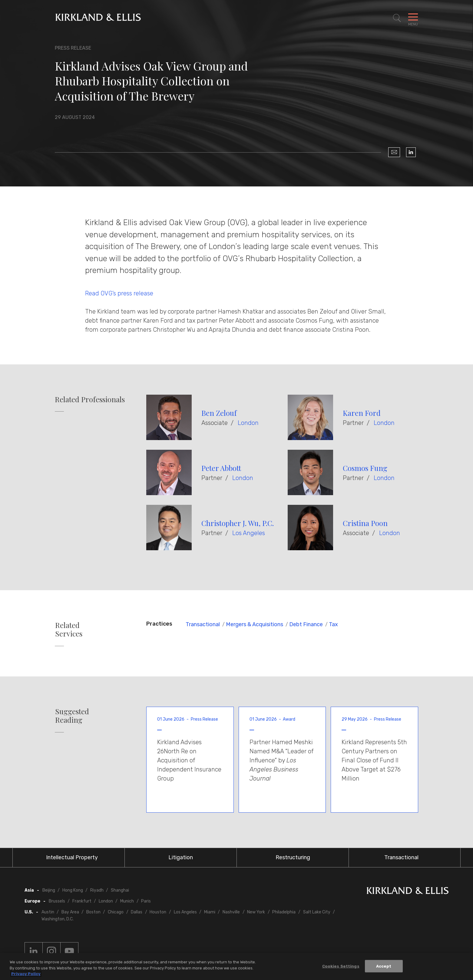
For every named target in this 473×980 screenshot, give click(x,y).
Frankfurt (82, 901)
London (248, 423)
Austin (48, 912)
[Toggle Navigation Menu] (413, 18)
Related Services (69, 630)
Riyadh (97, 890)
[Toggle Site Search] (397, 18)
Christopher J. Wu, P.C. (238, 523)
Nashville (231, 912)
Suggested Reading (72, 716)
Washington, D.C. (58, 919)
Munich (127, 901)
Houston (158, 912)
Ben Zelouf (219, 413)
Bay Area (70, 912)
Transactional (203, 624)
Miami (210, 912)
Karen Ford (362, 413)
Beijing (49, 890)
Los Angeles (249, 533)
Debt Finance (306, 624)
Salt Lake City (317, 912)
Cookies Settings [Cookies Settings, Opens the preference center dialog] (341, 966)
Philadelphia (284, 912)
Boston (93, 912)
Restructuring (293, 857)
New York (256, 912)
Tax (333, 624)
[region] (236, 967)
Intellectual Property (72, 857)
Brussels (57, 901)
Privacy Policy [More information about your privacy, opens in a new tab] (26, 974)
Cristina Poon (365, 523)
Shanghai (120, 890)
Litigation (181, 857)
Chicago (116, 912)
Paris (146, 901)
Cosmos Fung (365, 468)
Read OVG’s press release (119, 293)
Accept (384, 966)
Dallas (137, 912)
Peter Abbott (221, 468)
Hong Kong (73, 890)
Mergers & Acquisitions (255, 624)
